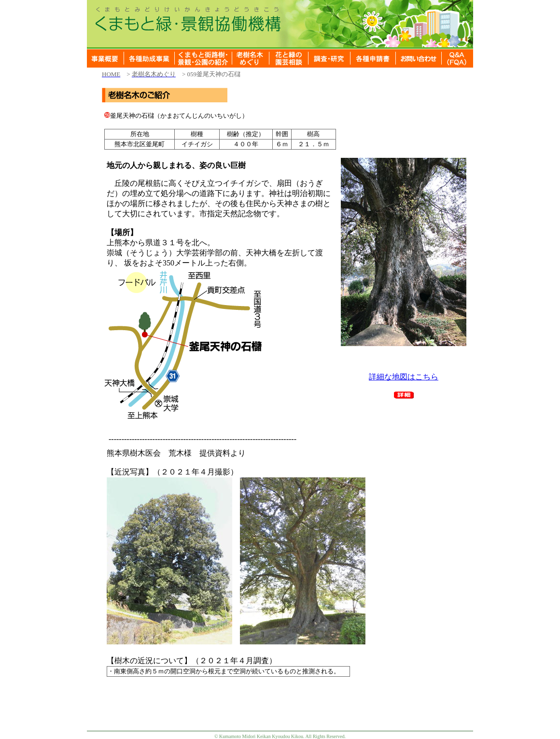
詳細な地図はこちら (404, 377)
